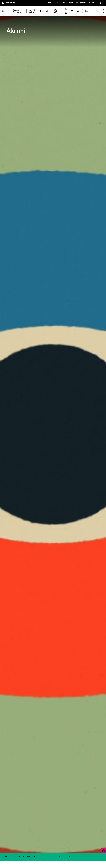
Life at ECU (65, 11)
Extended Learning (31, 11)
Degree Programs (17, 11)
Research (44, 11)
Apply (99, 11)
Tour (87, 11)
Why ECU (56, 11)
